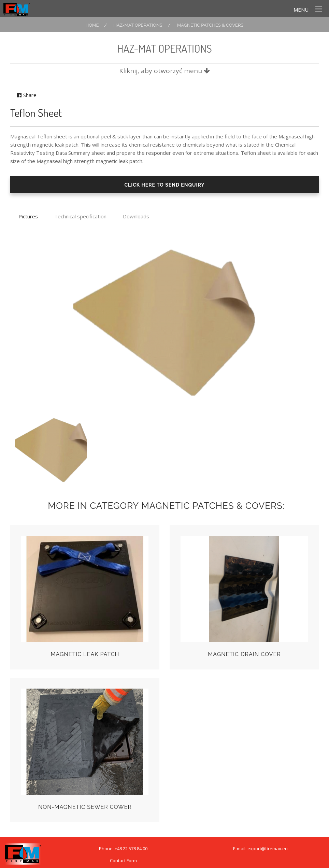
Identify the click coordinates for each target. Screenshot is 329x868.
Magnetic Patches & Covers (210, 25)
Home (92, 25)
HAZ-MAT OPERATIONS (138, 25)
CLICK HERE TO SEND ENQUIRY (164, 185)
